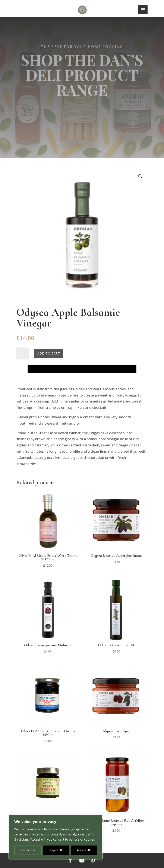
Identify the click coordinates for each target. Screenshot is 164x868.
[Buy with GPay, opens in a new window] (82, 369)
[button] (140, 176)
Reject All (56, 850)
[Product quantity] (23, 353)
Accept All (84, 850)
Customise (28, 850)
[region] (56, 837)
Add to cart (49, 353)
